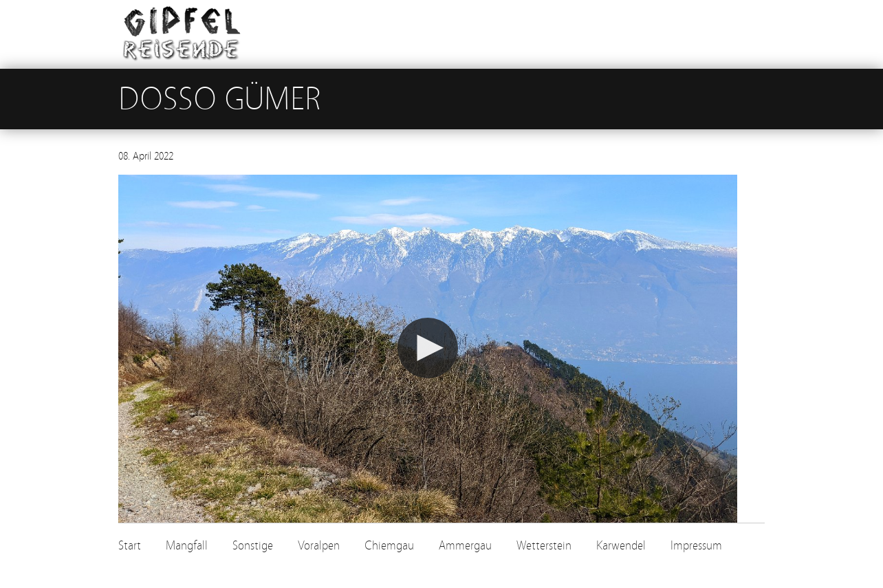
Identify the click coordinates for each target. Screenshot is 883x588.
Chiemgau (389, 546)
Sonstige (253, 546)
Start (130, 546)
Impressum (696, 546)
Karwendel (621, 546)
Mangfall (187, 546)
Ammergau (465, 546)
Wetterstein (544, 546)
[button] (428, 348)
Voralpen (319, 546)
